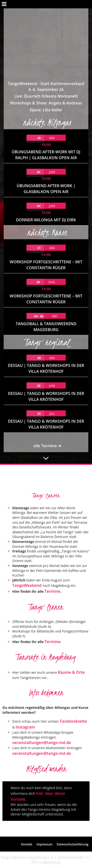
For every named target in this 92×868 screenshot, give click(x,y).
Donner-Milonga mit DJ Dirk (46, 142)
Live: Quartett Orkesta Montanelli (46, 18)
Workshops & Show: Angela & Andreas (46, 25)
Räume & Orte (71, 672)
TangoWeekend (27, 585)
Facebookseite (73, 721)
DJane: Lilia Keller (46, 32)
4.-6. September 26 (46, 12)
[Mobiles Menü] (4, 4)
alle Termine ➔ (47, 368)
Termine (52, 591)
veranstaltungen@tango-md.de (42, 743)
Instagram (25, 727)
